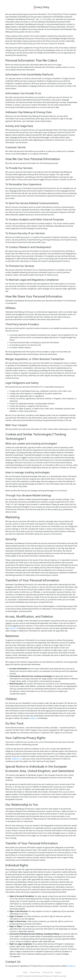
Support (58, 972)
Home (25, 972)
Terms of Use (48, 972)
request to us (17, 759)
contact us (13, 628)
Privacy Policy (35, 972)
